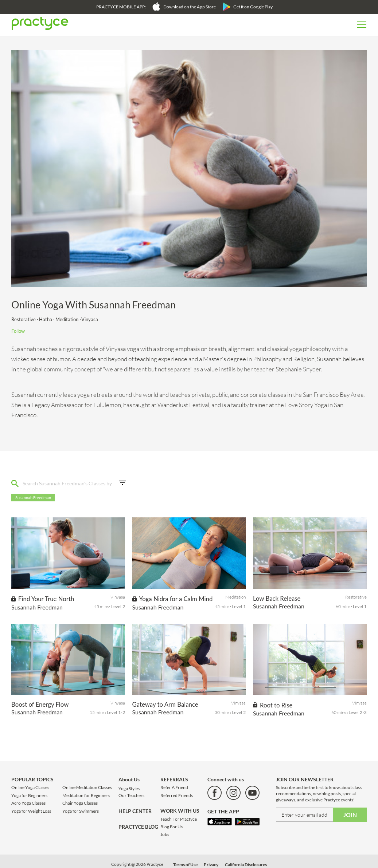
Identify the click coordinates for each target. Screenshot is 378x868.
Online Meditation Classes (87, 787)
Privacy (211, 865)
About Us (129, 779)
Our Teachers (131, 795)
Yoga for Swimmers (81, 811)
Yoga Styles (129, 788)
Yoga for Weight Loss (31, 811)
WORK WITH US (180, 811)
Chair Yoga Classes (80, 803)
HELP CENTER (135, 811)
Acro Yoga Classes (28, 803)
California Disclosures (246, 865)
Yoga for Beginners (29, 795)
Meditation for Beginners (86, 795)
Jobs (165, 834)
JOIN (350, 815)
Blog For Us (172, 827)
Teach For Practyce (179, 819)
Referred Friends (177, 795)
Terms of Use (185, 865)
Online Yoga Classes (30, 787)
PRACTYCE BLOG (138, 827)
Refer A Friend (174, 787)
